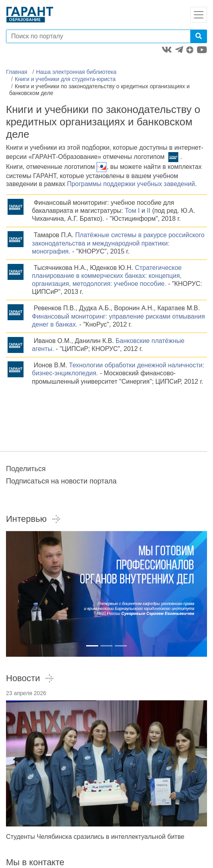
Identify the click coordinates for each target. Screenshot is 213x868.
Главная (17, 72)
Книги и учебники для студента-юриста (65, 79)
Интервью (34, 519)
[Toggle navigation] (199, 15)
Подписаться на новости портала (61, 481)
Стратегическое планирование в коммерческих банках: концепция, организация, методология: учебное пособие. (107, 276)
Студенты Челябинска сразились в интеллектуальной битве (95, 837)
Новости (30, 678)
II (149, 211)
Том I (132, 211)
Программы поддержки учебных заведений (131, 184)
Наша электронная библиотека (76, 72)
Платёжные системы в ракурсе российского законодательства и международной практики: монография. (118, 243)
